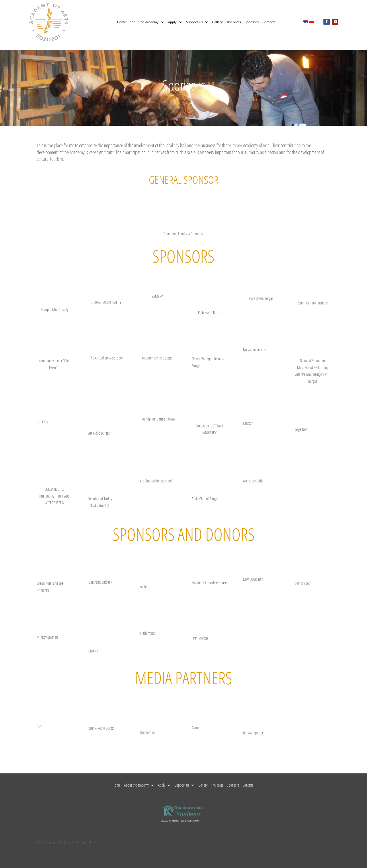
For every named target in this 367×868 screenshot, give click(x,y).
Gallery (217, 22)
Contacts (269, 22)
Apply (172, 22)
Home (121, 22)
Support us (194, 22)
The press (234, 22)
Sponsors (252, 22)
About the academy (144, 22)
